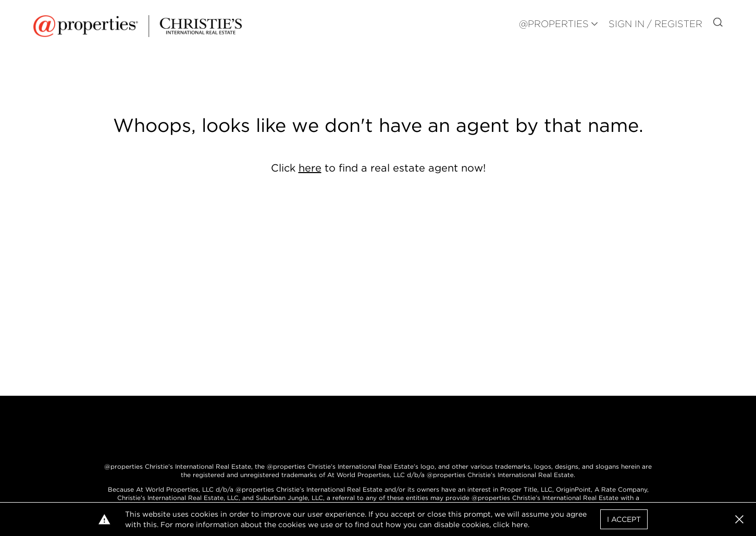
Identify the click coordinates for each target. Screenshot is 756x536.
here (310, 168)
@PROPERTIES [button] (554, 24)
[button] (739, 519)
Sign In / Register (655, 24)
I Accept (624, 519)
